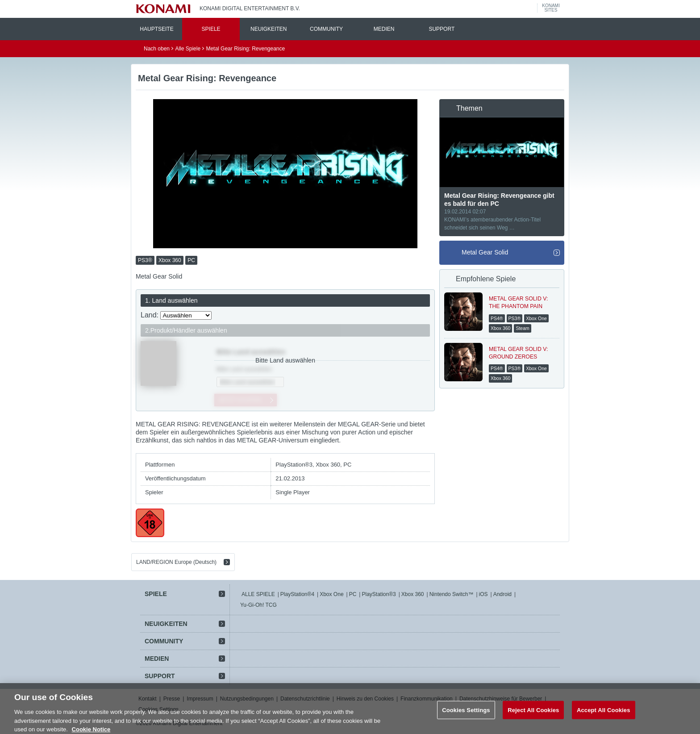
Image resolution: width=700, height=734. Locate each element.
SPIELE (211, 29)
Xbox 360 (413, 594)
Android (502, 594)
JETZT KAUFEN (240, 400)
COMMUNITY (326, 29)
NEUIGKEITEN (269, 29)
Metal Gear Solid (485, 252)
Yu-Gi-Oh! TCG (258, 605)
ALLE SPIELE (258, 594)
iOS (483, 594)
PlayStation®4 (297, 594)
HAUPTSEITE (156, 29)
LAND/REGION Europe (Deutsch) (176, 562)
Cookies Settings (466, 716)
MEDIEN (384, 29)
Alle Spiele (188, 49)
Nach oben (157, 49)
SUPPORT (442, 29)
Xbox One (331, 594)
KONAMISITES (551, 8)
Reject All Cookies (533, 716)
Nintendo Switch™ (452, 594)
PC (353, 594)
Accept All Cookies (604, 716)
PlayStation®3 (379, 594)
